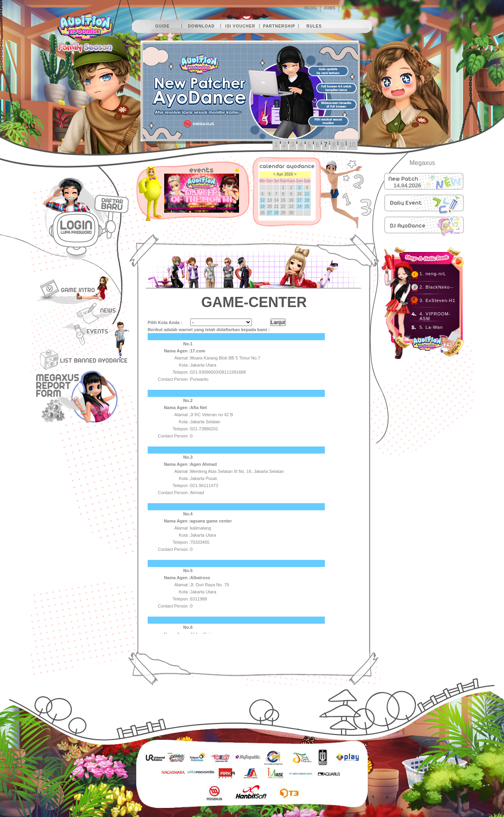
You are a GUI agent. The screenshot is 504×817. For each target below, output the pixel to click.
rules (314, 26)
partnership (279, 26)
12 (262, 200)
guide (162, 26)
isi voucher (240, 26)
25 (307, 207)
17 (299, 200)
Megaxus (422, 163)
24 (299, 207)
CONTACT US (356, 8)
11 (307, 194)
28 (276, 213)
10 (352, 145)
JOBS (330, 8)
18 (307, 200)
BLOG (311, 8)
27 (270, 213)
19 (262, 207)
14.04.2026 (408, 185)
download (201, 26)
